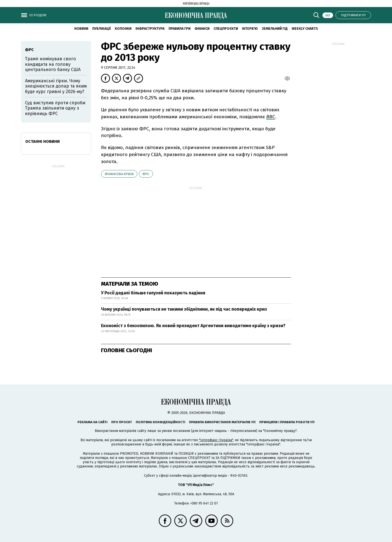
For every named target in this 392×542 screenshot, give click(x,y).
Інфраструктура (150, 29)
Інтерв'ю (250, 29)
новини (81, 29)
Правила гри (179, 29)
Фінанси (202, 29)
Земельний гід (275, 29)
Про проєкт (122, 422)
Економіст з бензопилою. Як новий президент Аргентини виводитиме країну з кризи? (193, 326)
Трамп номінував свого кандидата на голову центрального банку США (53, 64)
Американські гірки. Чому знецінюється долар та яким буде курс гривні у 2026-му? (56, 86)
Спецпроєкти (226, 29)
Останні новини (42, 141)
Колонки (123, 29)
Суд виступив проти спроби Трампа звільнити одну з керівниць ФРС (55, 108)
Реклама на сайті (92, 422)
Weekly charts (305, 29)
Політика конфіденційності (160, 422)
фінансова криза (119, 174)
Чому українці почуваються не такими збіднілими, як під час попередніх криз (184, 309)
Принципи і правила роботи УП (287, 422)
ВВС (271, 117)
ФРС (146, 174)
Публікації (101, 29)
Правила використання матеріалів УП (222, 422)
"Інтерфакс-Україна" (216, 440)
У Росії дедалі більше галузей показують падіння (153, 293)
